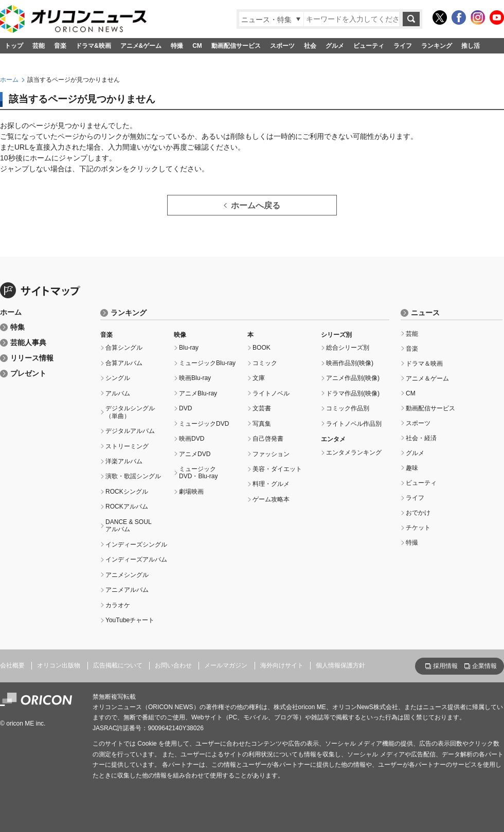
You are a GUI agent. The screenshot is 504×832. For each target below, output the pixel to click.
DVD (185, 408)
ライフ (403, 46)
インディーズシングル (136, 545)
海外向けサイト (282, 665)
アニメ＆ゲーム (427, 378)
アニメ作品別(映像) (353, 378)
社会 (310, 46)
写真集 (262, 424)
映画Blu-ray (195, 378)
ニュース (425, 313)
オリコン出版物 (59, 665)
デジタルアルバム (130, 431)
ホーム (9, 80)
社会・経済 (421, 438)
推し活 (471, 46)
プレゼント (28, 374)
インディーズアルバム (136, 559)
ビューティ (369, 46)
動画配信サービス (236, 46)
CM (197, 46)
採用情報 (445, 666)
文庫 (259, 378)
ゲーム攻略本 (271, 499)
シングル (118, 378)
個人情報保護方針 (340, 665)
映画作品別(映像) (350, 363)
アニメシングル (127, 575)
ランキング (437, 46)
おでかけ (418, 513)
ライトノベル (271, 393)
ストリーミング (127, 446)
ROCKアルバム (127, 507)
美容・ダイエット (277, 469)
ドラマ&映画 (93, 46)
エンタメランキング (354, 453)
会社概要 (12, 665)
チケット (418, 528)
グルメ (335, 46)
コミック (265, 363)
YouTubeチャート (130, 620)
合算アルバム (124, 363)
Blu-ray (189, 348)
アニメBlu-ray (198, 393)
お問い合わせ (173, 665)
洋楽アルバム (124, 461)
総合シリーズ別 (348, 348)
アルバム (118, 393)
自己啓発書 (268, 439)
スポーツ (282, 46)
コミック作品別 (348, 408)
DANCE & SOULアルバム (129, 526)
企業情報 (484, 666)
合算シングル (124, 348)
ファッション (271, 454)
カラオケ (118, 605)
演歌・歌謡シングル (133, 476)
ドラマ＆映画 (424, 364)
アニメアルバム (127, 590)
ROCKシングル (127, 492)
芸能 (39, 46)
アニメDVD (195, 454)
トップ (14, 46)
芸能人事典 (28, 343)
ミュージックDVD (204, 424)
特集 (17, 327)
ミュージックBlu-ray (207, 363)
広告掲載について (118, 665)
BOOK (262, 348)
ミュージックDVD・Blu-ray (199, 473)
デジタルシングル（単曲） (130, 412)
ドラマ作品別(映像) (353, 393)
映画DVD (192, 439)
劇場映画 (191, 492)
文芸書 (262, 408)
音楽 (60, 46)
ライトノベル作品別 (354, 424)
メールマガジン (226, 665)
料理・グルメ (271, 484)
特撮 (177, 46)
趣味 (412, 468)
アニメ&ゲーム (141, 46)
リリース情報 (32, 358)
